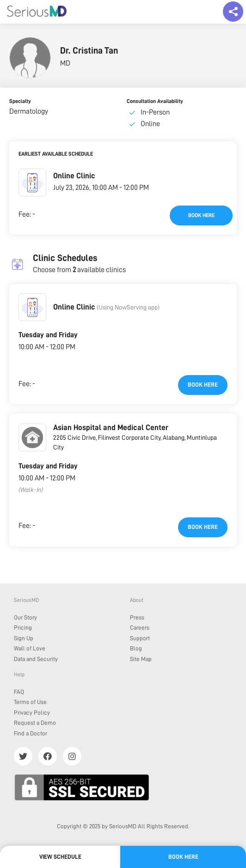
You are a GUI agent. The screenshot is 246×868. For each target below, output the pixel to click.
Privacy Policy (32, 713)
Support (140, 638)
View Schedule (60, 857)
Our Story (25, 617)
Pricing (23, 628)
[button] (32, 182)
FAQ (19, 692)
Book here (201, 215)
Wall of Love (30, 648)
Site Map (141, 659)
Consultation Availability (155, 101)
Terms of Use (30, 702)
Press (137, 617)
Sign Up (24, 638)
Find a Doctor (31, 733)
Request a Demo (35, 723)
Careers (140, 628)
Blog (136, 648)
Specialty (20, 101)
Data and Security (36, 659)
